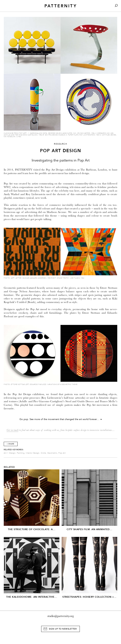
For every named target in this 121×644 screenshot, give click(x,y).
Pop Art (62, 453)
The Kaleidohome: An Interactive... (32, 597)
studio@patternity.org (61, 616)
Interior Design (33, 453)
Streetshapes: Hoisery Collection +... (89, 597)
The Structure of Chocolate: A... (32, 529)
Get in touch (12, 430)
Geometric (52, 453)
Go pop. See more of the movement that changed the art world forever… (61, 419)
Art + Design (10, 453)
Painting (21, 453)
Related (9, 467)
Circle (43, 453)
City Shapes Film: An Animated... (89, 529)
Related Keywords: (14, 450)
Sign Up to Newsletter (63, 629)
